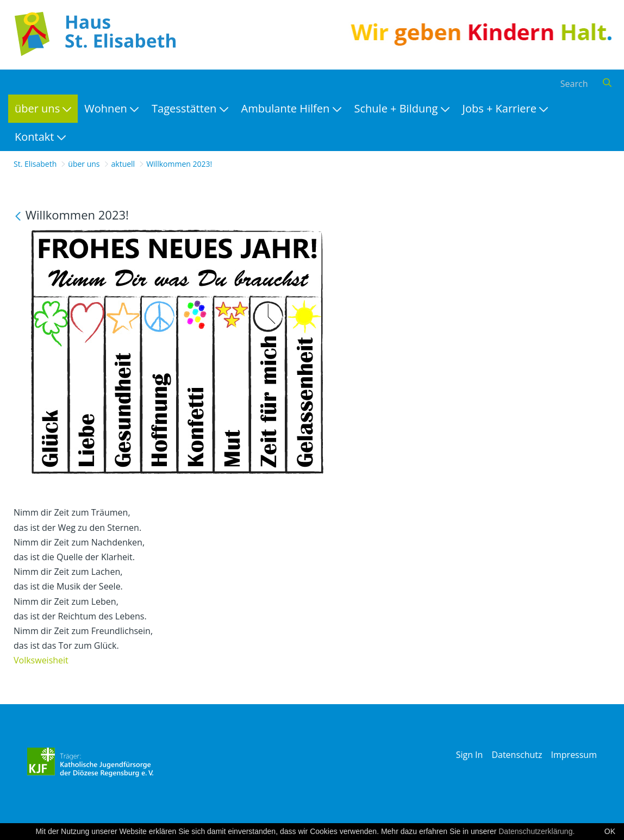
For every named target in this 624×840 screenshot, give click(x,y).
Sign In (470, 755)
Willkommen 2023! (179, 164)
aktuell (123, 164)
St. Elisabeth (35, 164)
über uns (84, 164)
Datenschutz (517, 755)
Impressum (574, 755)
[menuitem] (43, 109)
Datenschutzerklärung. (536, 831)
